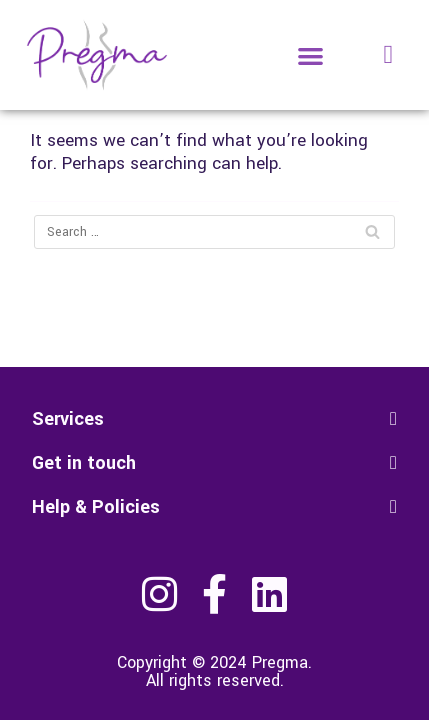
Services (68, 419)
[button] (311, 55)
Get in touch (84, 463)
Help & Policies (96, 507)
